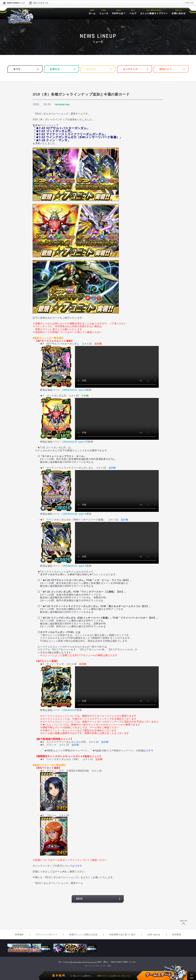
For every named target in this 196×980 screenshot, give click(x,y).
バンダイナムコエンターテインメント (82, 962)
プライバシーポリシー (46, 935)
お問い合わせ (154, 935)
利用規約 (19, 935)
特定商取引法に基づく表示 (123, 935)
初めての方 (190, 3)
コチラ (150, 751)
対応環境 (177, 935)
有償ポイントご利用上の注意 (83, 935)
